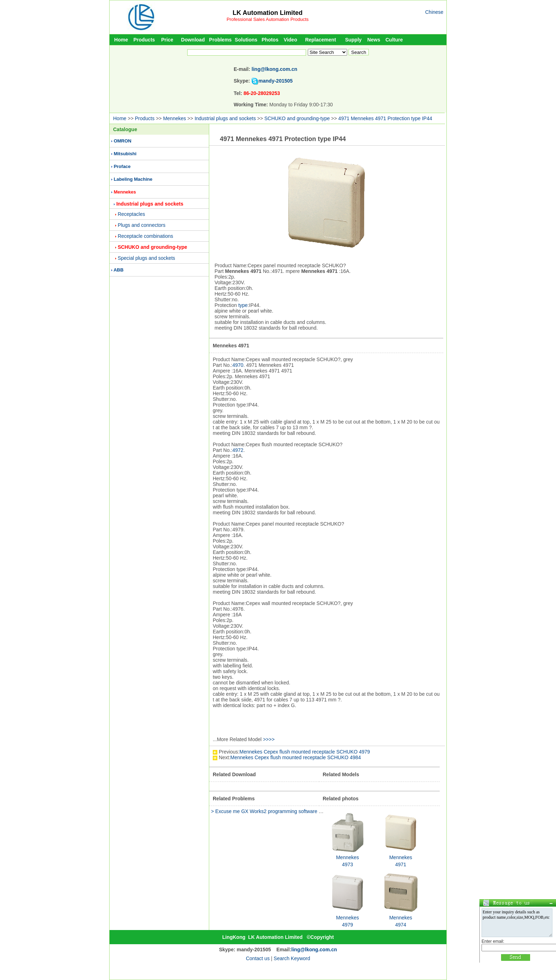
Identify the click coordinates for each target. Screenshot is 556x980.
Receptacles (131, 214)
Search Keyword (292, 958)
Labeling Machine (133, 179)
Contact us (258, 958)
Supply (353, 40)
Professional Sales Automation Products (268, 19)
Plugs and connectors (142, 225)
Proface (122, 166)
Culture (394, 40)
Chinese (434, 12)
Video (290, 40)
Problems (221, 40)
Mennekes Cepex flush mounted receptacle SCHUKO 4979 (305, 752)
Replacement (320, 40)
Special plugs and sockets (146, 258)
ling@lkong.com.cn (275, 69)
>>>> (269, 739)
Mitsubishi (125, 154)
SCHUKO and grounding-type (297, 118)
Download (193, 40)
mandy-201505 (276, 81)
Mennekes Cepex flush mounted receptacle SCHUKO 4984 (296, 757)
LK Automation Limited (268, 13)
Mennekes (175, 118)
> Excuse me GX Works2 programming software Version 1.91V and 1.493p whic (299, 811)
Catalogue (125, 129)
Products (144, 40)
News (374, 40)
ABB (118, 270)
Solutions (246, 40)
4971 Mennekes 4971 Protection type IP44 (385, 118)
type (243, 305)
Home (121, 40)
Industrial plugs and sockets (225, 118)
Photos (270, 40)
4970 (238, 365)
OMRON (123, 141)
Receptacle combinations (145, 236)
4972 (238, 450)
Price (167, 40)
